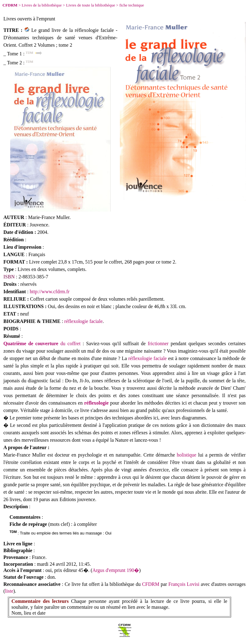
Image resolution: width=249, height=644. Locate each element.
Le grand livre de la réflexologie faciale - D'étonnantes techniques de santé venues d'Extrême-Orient (60, 38)
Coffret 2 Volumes (37, 45)
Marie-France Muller (49, 217)
